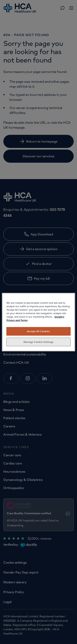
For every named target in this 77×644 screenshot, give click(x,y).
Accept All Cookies (38, 331)
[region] (38, 322)
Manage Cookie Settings (38, 342)
